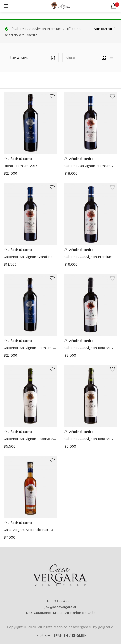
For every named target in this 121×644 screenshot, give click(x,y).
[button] (114, 6)
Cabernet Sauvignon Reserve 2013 (91, 348)
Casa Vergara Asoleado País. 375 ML (30, 530)
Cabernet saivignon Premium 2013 (91, 166)
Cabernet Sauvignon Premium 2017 (30, 348)
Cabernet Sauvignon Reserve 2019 (91, 439)
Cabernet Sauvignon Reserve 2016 (30, 439)
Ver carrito (103, 29)
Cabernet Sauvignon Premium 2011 (91, 257)
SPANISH (61, 635)
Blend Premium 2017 (20, 166)
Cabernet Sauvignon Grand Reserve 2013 (30, 257)
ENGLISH (79, 635)
